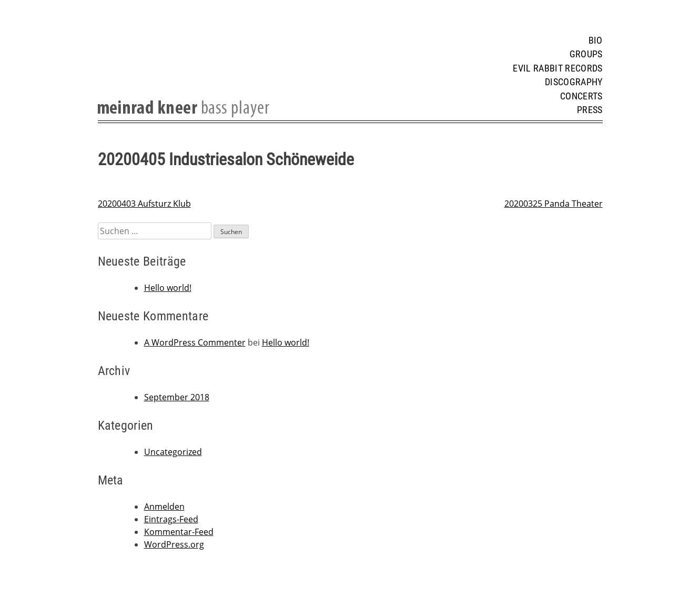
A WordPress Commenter (195, 342)
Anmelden (164, 507)
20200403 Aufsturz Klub (144, 204)
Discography (574, 82)
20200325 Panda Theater (554, 204)
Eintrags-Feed (171, 519)
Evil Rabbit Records (557, 68)
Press (590, 110)
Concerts (581, 96)
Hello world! (168, 288)
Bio (596, 41)
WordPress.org (174, 544)
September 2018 (177, 397)
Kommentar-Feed (179, 532)
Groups (586, 54)
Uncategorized (173, 452)
